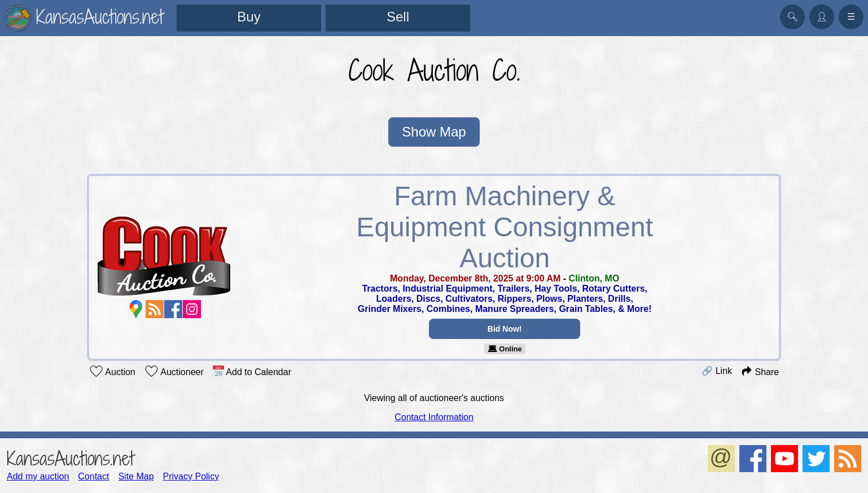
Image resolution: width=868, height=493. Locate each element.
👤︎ (822, 17)
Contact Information (434, 417)
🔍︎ (792, 17)
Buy (249, 17)
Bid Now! (505, 329)
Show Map (434, 132)
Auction (112, 371)
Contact (93, 476)
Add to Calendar (252, 371)
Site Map (136, 476)
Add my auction (38, 476)
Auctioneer (174, 371)
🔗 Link (717, 371)
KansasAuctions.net (70, 458)
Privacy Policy (191, 476)
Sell (398, 17)
